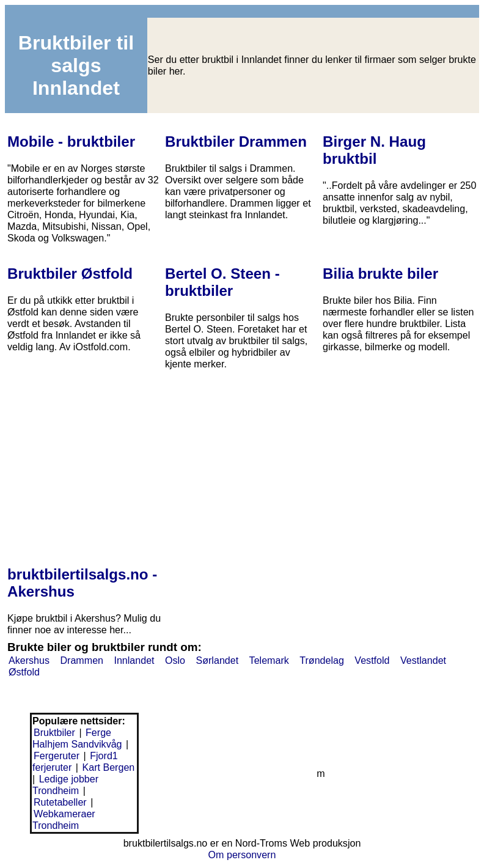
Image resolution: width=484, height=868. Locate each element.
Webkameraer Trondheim (64, 819)
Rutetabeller (60, 802)
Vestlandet (423, 660)
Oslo (175, 660)
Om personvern (242, 855)
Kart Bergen (108, 767)
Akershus (29, 660)
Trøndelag (322, 660)
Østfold (24, 672)
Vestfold (372, 660)
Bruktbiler (54, 732)
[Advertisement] (242, 459)
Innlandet (134, 660)
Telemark (269, 660)
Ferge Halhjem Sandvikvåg (77, 738)
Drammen (82, 660)
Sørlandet (217, 660)
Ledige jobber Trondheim (65, 785)
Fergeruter (57, 756)
